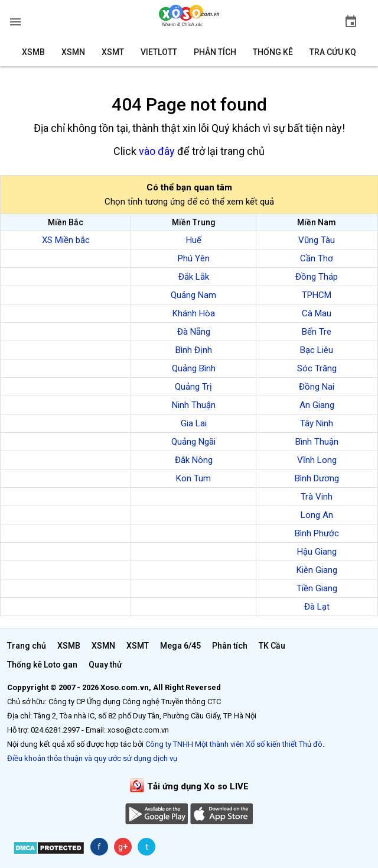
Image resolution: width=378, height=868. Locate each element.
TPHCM (317, 295)
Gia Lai (194, 423)
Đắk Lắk (194, 277)
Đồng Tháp (317, 277)
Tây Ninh (317, 423)
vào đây (157, 151)
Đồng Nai (317, 387)
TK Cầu (272, 646)
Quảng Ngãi (193, 442)
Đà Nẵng (194, 332)
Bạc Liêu (317, 350)
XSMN (73, 52)
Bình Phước (317, 533)
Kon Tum (193, 478)
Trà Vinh (317, 497)
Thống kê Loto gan (42, 665)
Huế (194, 240)
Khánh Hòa (194, 313)
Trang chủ (27, 646)
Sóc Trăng (317, 368)
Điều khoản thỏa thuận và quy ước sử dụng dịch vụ (92, 758)
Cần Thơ (317, 258)
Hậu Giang (317, 552)
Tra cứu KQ (333, 52)
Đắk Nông (194, 460)
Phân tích (215, 52)
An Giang (317, 405)
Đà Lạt (317, 607)
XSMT (113, 52)
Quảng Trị (193, 387)
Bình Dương (317, 478)
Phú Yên (194, 258)
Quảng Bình (194, 368)
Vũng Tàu (317, 240)
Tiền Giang (317, 588)
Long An (317, 515)
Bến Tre (317, 332)
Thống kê (273, 52)
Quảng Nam (193, 295)
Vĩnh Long (317, 460)
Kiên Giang (317, 570)
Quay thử (105, 665)
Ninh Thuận (194, 405)
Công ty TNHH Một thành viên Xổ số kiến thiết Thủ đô (234, 744)
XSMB (33, 52)
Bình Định (194, 350)
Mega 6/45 (180, 646)
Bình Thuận (317, 442)
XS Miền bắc (66, 240)
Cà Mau (317, 313)
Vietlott (159, 52)
